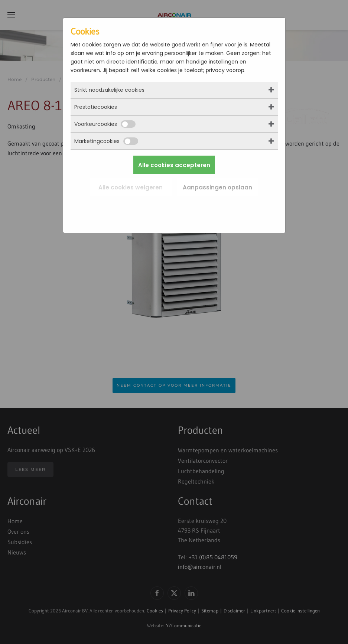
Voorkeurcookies (105, 124)
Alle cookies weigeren (131, 187)
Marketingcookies (106, 141)
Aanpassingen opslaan (217, 187)
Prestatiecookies (96, 107)
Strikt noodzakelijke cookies (109, 90)
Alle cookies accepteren (174, 165)
